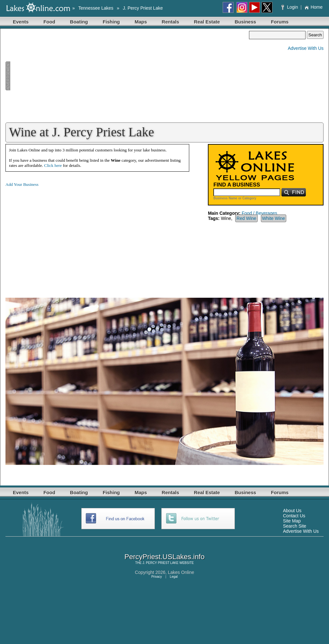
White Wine (274, 218)
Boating (79, 22)
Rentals (170, 22)
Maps (141, 22)
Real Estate (207, 22)
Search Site (295, 526)
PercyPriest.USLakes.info (164, 557)
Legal (174, 577)
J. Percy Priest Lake (143, 8)
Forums (280, 22)
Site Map (292, 521)
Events (21, 22)
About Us (292, 511)
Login (290, 7)
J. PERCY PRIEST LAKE (161, 563)
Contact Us (294, 516)
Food (49, 22)
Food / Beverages (259, 213)
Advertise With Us (306, 48)
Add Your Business (22, 184)
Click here (53, 165)
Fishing (111, 22)
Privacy (157, 577)
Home (313, 7)
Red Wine (246, 218)
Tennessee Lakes (96, 8)
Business (245, 22)
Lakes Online (181, 572)
